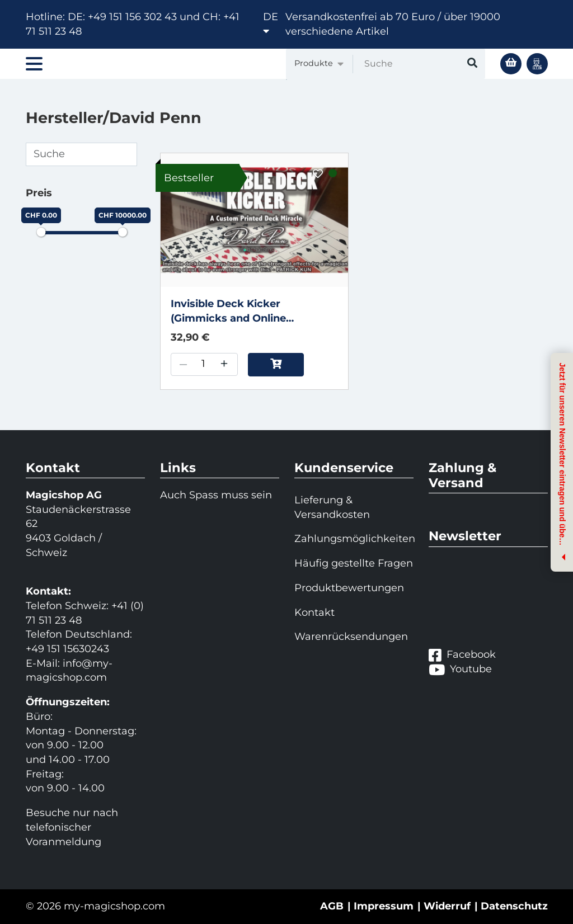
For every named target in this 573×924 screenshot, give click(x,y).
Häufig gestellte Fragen (354, 563)
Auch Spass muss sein (216, 495)
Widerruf (447, 906)
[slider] (41, 232)
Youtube (460, 670)
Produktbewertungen (349, 588)
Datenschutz (514, 906)
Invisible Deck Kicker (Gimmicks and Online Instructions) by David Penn (243, 312)
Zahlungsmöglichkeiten (354, 539)
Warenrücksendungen (351, 637)
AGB (332, 906)
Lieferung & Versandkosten (332, 507)
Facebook (462, 655)
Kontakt (314, 612)
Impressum (384, 906)
